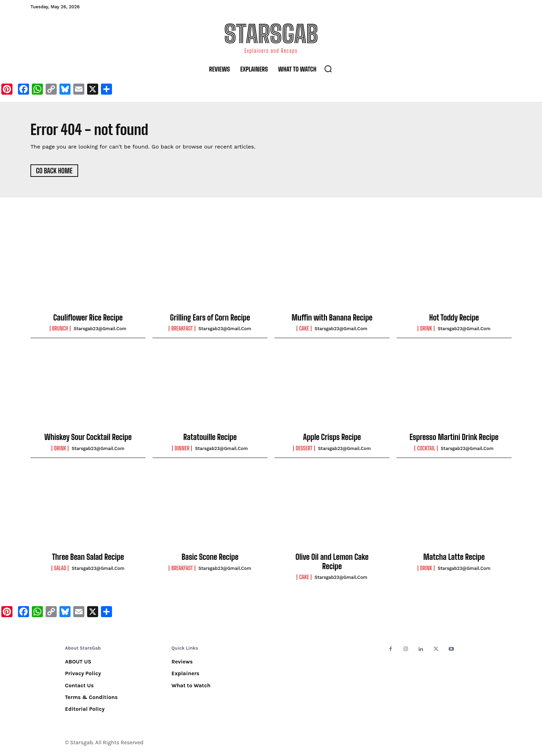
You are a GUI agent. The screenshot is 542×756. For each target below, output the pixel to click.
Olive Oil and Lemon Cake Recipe (332, 562)
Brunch (60, 329)
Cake (304, 329)
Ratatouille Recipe (210, 437)
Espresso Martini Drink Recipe (454, 437)
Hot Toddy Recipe (454, 318)
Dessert (304, 449)
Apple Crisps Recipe (332, 437)
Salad (60, 568)
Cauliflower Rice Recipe (88, 318)
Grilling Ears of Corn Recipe (210, 318)
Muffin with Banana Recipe (332, 318)
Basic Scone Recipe (210, 557)
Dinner (182, 449)
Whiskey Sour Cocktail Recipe (88, 437)
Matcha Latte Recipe (454, 557)
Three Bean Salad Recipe (88, 557)
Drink (426, 329)
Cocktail (426, 449)
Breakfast (182, 329)
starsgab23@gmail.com (100, 329)
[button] (328, 69)
